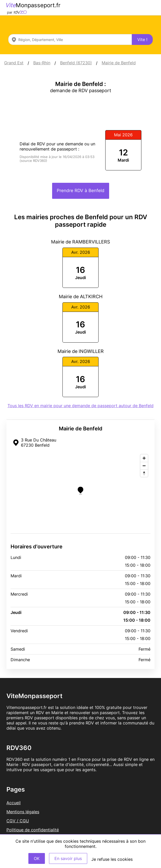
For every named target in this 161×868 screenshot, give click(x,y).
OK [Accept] (37, 858)
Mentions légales (23, 812)
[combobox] (70, 40)
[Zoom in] (144, 458)
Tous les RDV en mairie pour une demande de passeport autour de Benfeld (81, 406)
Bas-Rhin (42, 63)
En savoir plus (68, 858)
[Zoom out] (144, 466)
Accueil (14, 803)
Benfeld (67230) (76, 63)
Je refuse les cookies (112, 859)
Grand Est (14, 63)
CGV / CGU (18, 821)
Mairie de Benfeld (119, 63)
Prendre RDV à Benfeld (81, 191)
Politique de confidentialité (33, 830)
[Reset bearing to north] (144, 473)
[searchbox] (70, 40)
